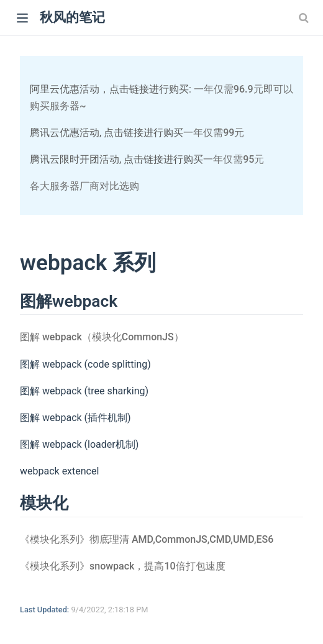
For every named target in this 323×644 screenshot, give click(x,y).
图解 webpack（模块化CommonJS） (102, 337)
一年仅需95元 (234, 159)
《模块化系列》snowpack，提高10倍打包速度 (123, 566)
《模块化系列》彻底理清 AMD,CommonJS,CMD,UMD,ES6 (147, 539)
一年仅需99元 (214, 133)
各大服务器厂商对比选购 (84, 186)
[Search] (305, 17)
